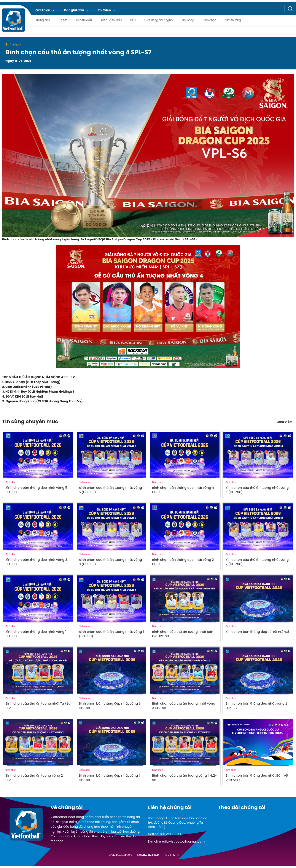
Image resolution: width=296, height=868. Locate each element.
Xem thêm (286, 421)
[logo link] (13, 23)
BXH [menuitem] (133, 20)
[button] (45, 10)
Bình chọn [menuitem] (210, 20)
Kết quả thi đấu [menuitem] (111, 20)
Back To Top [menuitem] (173, 858)
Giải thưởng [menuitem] (233, 20)
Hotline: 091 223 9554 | (165, 837)
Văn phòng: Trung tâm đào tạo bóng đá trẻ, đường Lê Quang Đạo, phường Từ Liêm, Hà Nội (178, 825)
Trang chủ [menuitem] (43, 20)
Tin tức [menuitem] (63, 20)
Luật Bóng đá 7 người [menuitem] (159, 20)
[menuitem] (45, 10)
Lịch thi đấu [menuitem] (84, 20)
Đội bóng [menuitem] (188, 20)
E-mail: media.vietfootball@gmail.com (176, 844)
